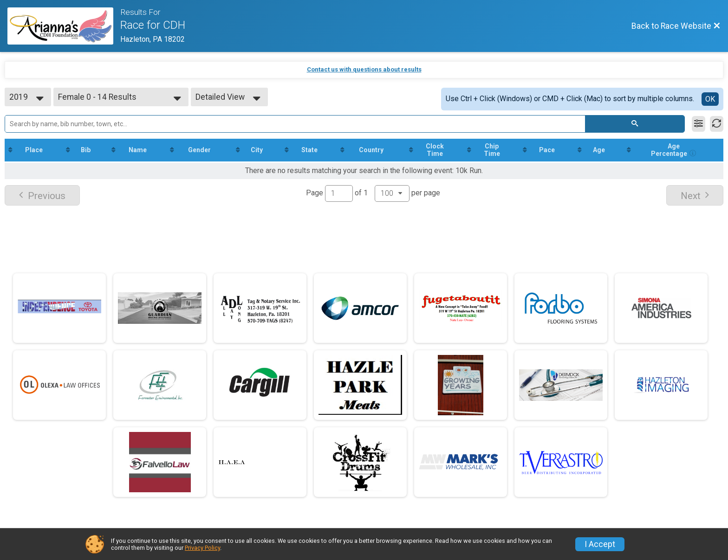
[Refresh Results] (717, 124)
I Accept (600, 544)
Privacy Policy (202, 548)
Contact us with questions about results (364, 69)
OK (710, 99)
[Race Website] (64, 26)
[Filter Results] (699, 124)
